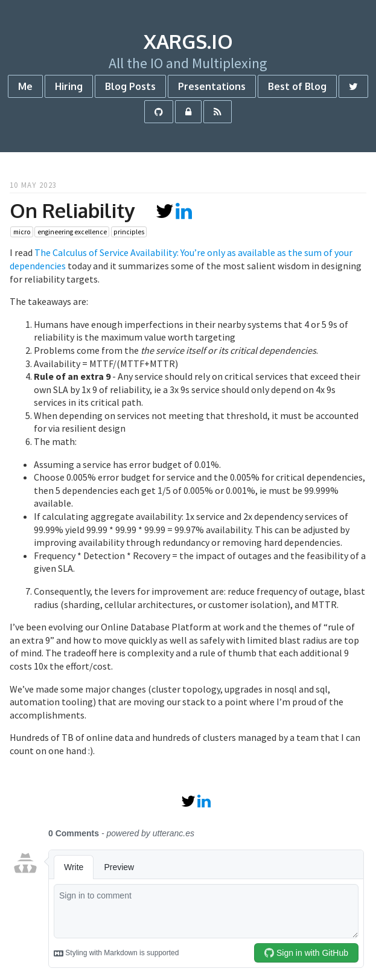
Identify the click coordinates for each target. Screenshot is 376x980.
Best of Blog (297, 86)
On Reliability (72, 210)
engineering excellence (72, 232)
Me (25, 86)
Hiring (69, 86)
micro (22, 232)
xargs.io (188, 41)
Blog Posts (130, 86)
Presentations (212, 86)
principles (129, 232)
